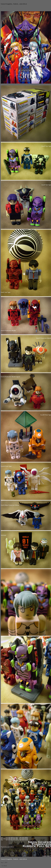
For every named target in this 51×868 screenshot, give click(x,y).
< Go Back (4, 866)
